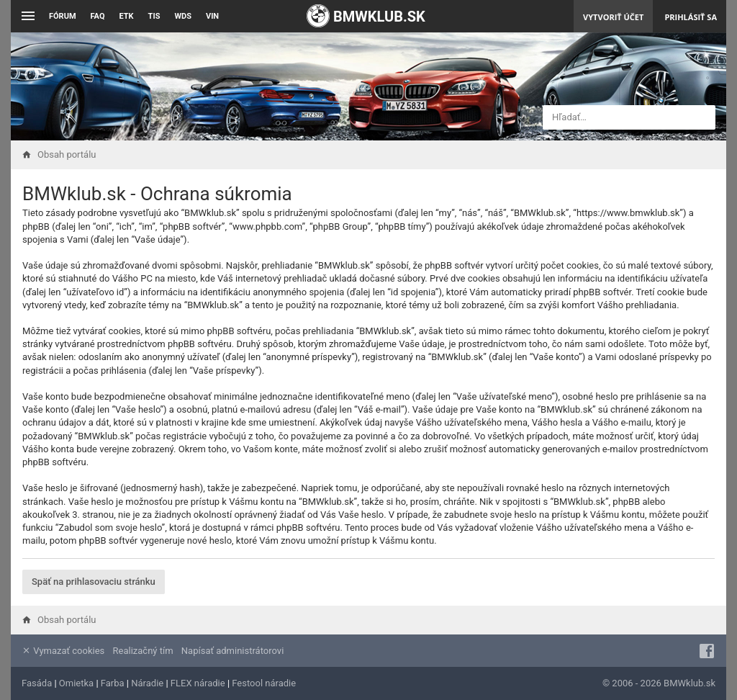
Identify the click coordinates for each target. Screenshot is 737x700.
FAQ (98, 16)
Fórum (63, 16)
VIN (212, 16)
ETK (127, 16)
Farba (113, 683)
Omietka (76, 683)
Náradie (147, 683)
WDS (183, 16)
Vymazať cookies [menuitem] (63, 651)
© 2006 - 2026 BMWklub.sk (659, 683)
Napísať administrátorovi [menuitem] (232, 651)
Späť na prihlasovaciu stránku (94, 582)
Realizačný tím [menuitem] (143, 651)
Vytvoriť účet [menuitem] (613, 17)
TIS (154, 16)
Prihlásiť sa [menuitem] (691, 17)
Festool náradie (264, 683)
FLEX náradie (198, 683)
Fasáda (37, 683)
